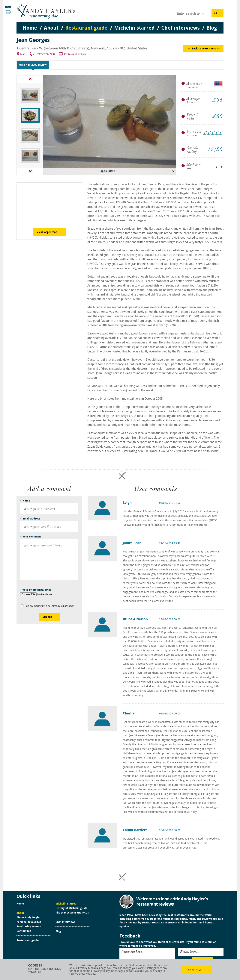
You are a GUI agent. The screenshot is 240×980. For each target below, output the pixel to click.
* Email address (30, 519)
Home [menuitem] (30, 28)
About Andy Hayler (28, 918)
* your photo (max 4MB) (36, 590)
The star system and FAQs (72, 913)
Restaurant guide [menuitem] (86, 28)
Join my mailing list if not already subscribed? (49, 606)
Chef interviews (65, 922)
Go (215, 13)
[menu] (120, 24)
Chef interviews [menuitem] (180, 28)
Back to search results (206, 49)
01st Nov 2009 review (33, 65)
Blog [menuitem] (212, 28)
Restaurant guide (28, 941)
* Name (25, 501)
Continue (194, 970)
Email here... (189, 952)
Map (23, 54)
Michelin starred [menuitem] (134, 28)
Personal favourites (29, 922)
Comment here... (133, 952)
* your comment (31, 537)
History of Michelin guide (71, 908)
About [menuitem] (51, 28)
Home (20, 904)
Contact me (24, 931)
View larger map (47, 232)
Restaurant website (75, 54)
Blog (58, 932)
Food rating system (29, 927)
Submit (47, 617)
